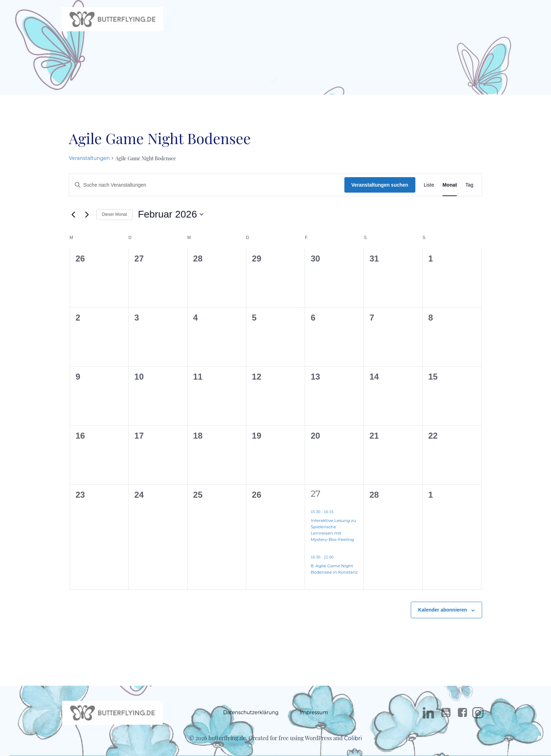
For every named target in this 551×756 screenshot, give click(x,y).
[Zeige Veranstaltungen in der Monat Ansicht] (450, 189)
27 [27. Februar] (316, 497)
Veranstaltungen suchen (380, 189)
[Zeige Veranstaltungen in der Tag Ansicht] (469, 189)
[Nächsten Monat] (87, 219)
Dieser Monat (114, 218)
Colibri (353, 745)
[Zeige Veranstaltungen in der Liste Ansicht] (429, 189)
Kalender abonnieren (443, 614)
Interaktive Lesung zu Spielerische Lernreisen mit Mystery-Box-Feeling (333, 534)
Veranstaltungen (89, 162)
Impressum (314, 717)
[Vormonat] (73, 219)
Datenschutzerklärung (251, 717)
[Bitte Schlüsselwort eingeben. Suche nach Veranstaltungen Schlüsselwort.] (207, 189)
